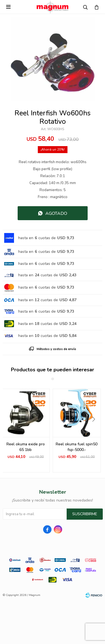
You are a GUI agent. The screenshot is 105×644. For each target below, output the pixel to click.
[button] (96, 431)
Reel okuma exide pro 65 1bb (26, 447)
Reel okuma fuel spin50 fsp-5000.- (77, 447)
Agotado (56, 213)
